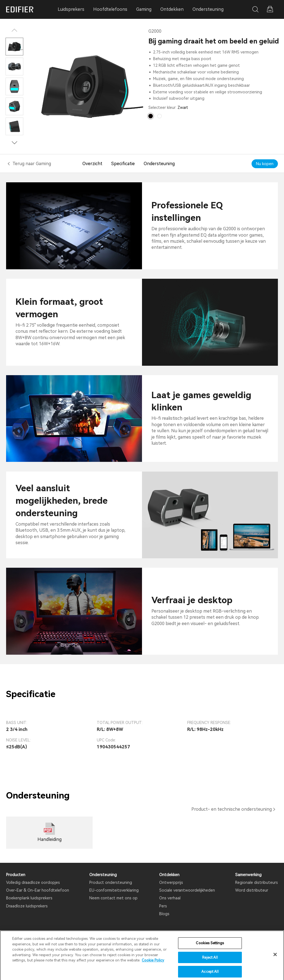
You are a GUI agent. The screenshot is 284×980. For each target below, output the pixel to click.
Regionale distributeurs (257, 882)
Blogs (164, 914)
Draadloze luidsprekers (27, 906)
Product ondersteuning (111, 882)
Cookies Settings (210, 947)
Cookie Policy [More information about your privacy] (153, 964)
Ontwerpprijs (171, 882)
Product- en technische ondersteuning (232, 809)
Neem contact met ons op (113, 898)
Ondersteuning (208, 9)
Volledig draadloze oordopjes (33, 882)
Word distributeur (252, 890)
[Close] (275, 959)
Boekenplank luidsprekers (29, 898)
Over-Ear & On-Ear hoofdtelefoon (38, 890)
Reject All (210, 962)
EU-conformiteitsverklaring (114, 890)
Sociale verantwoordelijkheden (187, 890)
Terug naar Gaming (32, 164)
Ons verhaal (170, 898)
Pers (163, 906)
